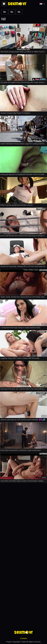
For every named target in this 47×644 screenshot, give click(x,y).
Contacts (23, 638)
